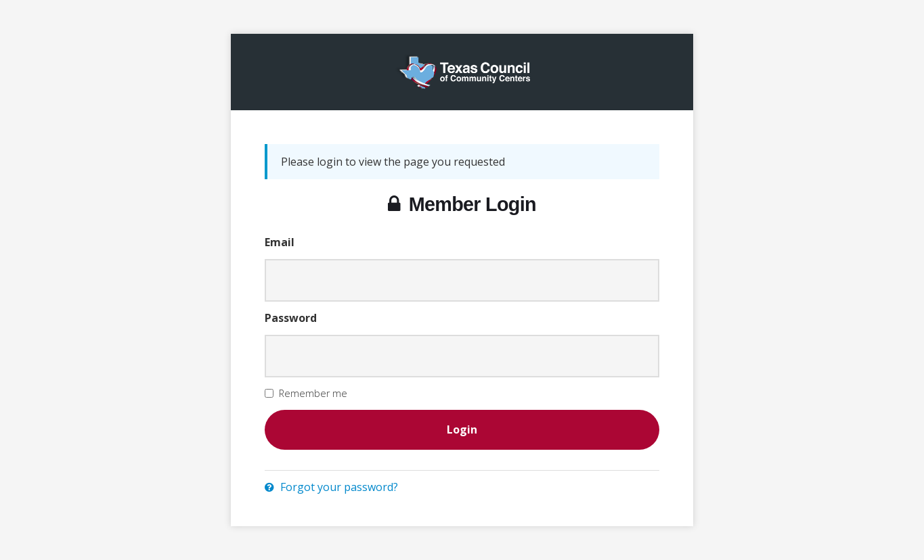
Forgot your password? (331, 487)
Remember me (313, 393)
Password (291, 318)
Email (280, 242)
